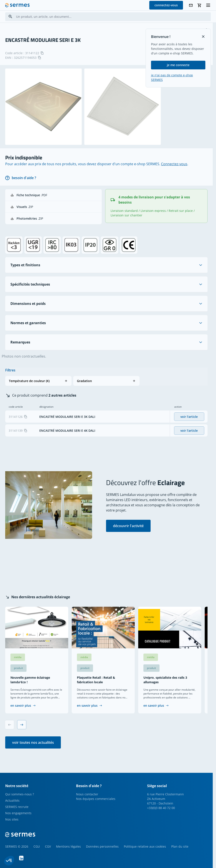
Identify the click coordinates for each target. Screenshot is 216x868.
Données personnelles (102, 846)
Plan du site (180, 846)
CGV (48, 846)
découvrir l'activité (128, 526)
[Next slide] (22, 725)
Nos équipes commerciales (96, 799)
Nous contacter (87, 794)
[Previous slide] (10, 725)
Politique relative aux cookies (145, 846)
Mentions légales (68, 846)
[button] (38, 381)
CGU (37, 846)
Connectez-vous (174, 164)
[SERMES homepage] (17, 5)
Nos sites (12, 819)
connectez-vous (166, 5)
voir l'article (189, 417)
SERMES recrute (17, 807)
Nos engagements (18, 813)
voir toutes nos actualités (33, 742)
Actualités (12, 800)
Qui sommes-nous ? (20, 794)
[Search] (10, 17)
